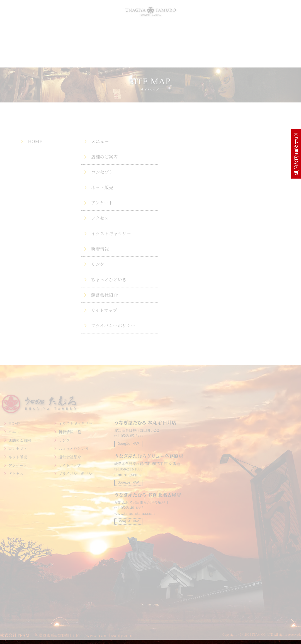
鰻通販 (296, 154)
